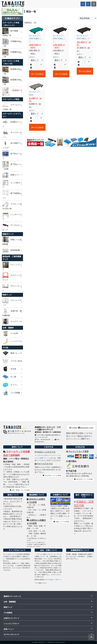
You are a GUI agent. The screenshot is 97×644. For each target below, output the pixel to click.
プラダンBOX (12, 361)
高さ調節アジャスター (12, 144)
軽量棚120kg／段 (12, 70)
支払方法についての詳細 (83, 479)
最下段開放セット (12, 195)
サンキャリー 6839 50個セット (35, 39)
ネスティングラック (12, 277)
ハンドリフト (12, 341)
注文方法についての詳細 (52, 475)
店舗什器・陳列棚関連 (12, 312)
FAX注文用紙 (45, 467)
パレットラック (12, 266)
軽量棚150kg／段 (12, 81)
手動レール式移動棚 (12, 241)
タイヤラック (12, 322)
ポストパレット (12, 287)
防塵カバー (11, 175)
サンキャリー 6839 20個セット (59, 39)
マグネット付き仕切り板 (12, 205)
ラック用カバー (12, 184)
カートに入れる (37, 74)
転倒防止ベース (12, 123)
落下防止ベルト (12, 155)
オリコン (10, 385)
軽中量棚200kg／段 (10, 32)
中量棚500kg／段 (12, 53)
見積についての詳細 (61, 522)
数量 (31, 66)
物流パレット (12, 353)
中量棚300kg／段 (12, 43)
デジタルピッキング (12, 226)
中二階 (9, 377)
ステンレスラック (12, 302)
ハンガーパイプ (12, 216)
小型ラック (12, 92)
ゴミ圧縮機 (11, 393)
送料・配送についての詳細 (20, 490)
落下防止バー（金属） (12, 166)
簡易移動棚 (11, 250)
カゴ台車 (10, 333)
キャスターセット (12, 134)
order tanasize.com (81, 428)
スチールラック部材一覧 (12, 106)
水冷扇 (9, 369)
